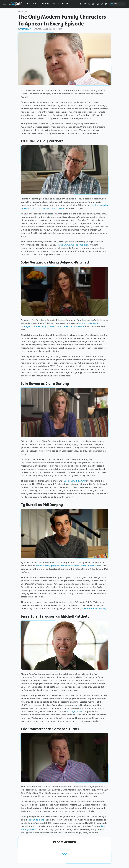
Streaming (64, 4)
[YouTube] (85, 4)
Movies (46, 4)
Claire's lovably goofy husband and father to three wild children (66, 566)
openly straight (36, 820)
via (74, 711)
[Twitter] (89, 4)
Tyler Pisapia (26, 29)
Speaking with (75, 481)
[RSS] (106, 4)
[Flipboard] (98, 4)
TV (54, 4)
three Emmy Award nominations (74, 245)
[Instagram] (93, 4)
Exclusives (33, 4)
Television (23, 11)
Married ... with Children (53, 208)
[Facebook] (80, 4)
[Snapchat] (102, 4)
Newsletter (118, 4)
